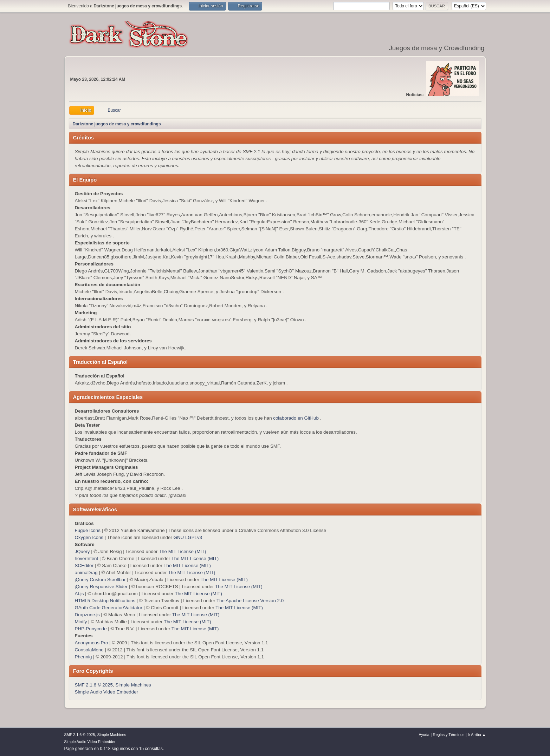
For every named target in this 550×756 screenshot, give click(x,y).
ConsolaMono (89, 650)
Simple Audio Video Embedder (107, 692)
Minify (81, 622)
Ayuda (424, 735)
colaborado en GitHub (296, 418)
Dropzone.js (87, 615)
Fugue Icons (88, 530)
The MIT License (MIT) (183, 551)
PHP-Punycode (91, 629)
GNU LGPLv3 (188, 537)
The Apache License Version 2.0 (250, 601)
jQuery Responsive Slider (101, 587)
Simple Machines (133, 685)
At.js (79, 594)
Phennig (83, 657)
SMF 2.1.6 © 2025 (94, 685)
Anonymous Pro (92, 643)
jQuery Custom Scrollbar (100, 580)
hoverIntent (87, 558)
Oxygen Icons (89, 537)
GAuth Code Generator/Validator (109, 608)
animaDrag (86, 573)
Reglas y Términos (449, 735)
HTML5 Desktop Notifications (105, 601)
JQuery (82, 551)
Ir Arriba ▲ (477, 735)
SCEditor (84, 566)
